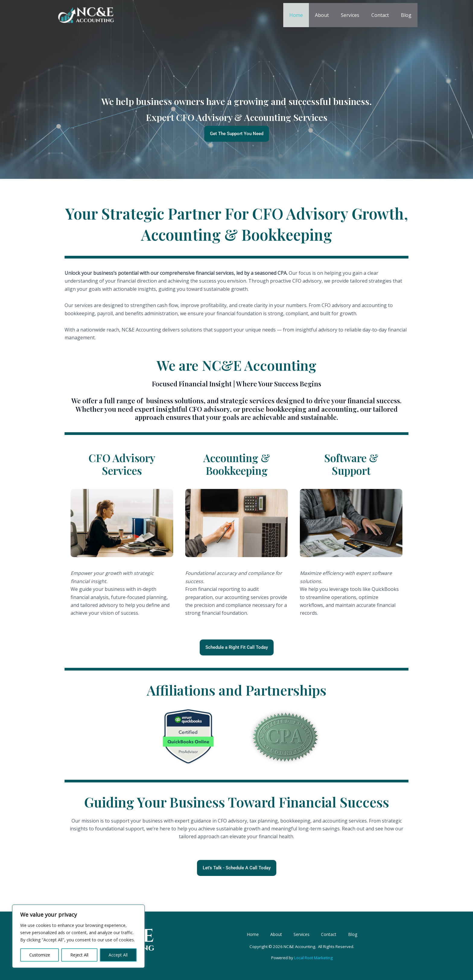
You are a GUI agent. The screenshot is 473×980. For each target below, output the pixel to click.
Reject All (79, 955)
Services (356, 15)
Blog (407, 15)
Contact (384, 15)
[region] (78, 936)
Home (307, 15)
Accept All (118, 955)
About (330, 15)
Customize (40, 955)
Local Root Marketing (313, 962)
